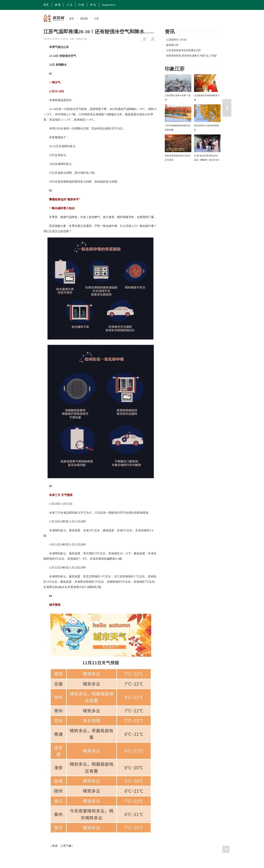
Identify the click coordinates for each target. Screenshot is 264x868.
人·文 (69, 5)
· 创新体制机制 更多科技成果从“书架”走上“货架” (191, 56)
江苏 (96, 19)
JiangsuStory (109, 5)
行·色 (81, 5)
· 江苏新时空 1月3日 (176, 40)
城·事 (58, 5)
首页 (46, 5)
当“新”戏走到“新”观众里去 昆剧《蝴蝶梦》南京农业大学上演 (207, 160)
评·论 (93, 5)
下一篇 (227, 108)
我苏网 (84, 19)
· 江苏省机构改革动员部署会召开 (183, 50)
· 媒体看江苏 (172, 45)
